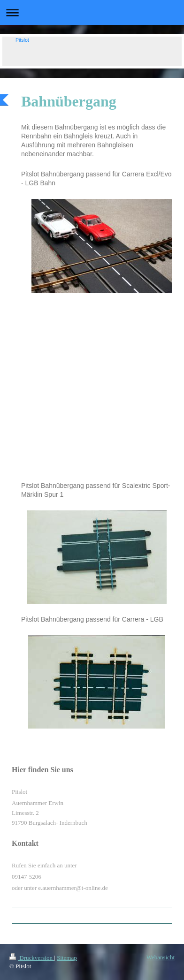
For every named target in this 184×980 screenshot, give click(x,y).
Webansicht (161, 957)
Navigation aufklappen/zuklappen (92, 12)
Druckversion (32, 958)
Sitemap (67, 958)
